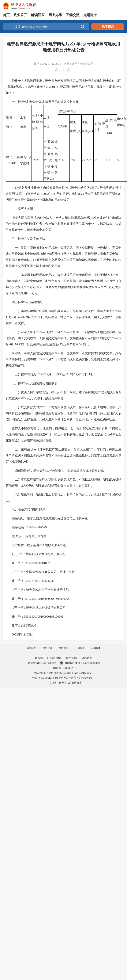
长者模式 (108, 27)
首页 (6, 15)
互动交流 (73, 15)
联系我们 (40, 658)
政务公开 (20, 15)
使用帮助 (71, 658)
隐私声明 (87, 658)
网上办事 (55, 15)
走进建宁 (90, 15)
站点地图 (56, 658)
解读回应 (38, 15)
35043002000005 (92, 663)
